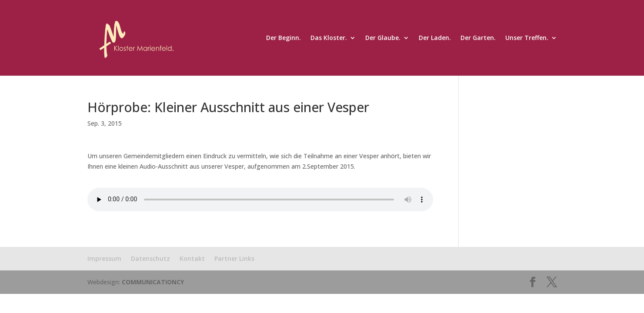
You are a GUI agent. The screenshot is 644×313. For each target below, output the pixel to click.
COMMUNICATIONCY (153, 282)
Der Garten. (478, 38)
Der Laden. (435, 38)
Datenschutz (150, 258)
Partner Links (234, 258)
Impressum (104, 258)
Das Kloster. (329, 38)
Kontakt (192, 258)
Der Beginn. (284, 38)
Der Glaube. (383, 38)
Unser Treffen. (527, 38)
